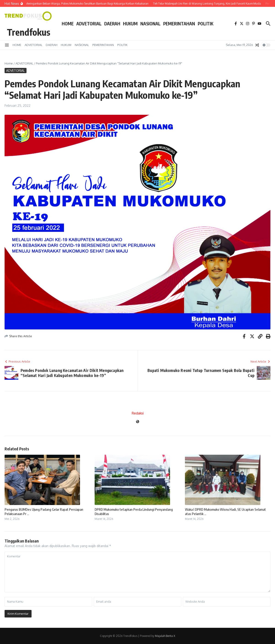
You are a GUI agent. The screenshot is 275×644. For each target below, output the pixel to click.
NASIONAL (150, 24)
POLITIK (206, 24)
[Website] (138, 422)
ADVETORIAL (89, 24)
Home (9, 63)
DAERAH (112, 24)
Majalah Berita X (165, 636)
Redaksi (138, 413)
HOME (68, 24)
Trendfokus (29, 32)
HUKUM (130, 24)
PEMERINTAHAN (179, 24)
